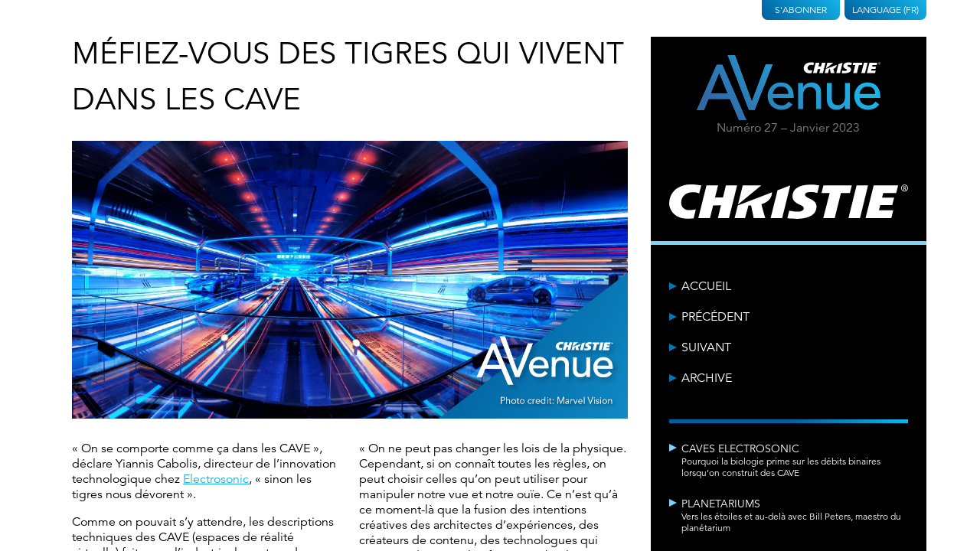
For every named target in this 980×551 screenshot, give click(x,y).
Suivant (706, 347)
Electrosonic (216, 479)
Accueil (706, 286)
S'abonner (801, 10)
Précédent (715, 317)
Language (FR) (885, 10)
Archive (707, 378)
